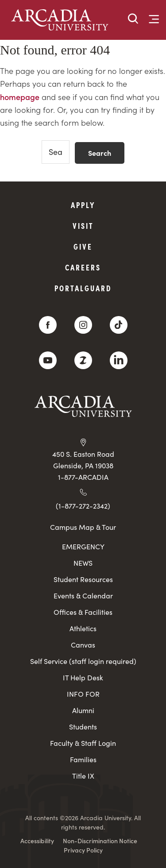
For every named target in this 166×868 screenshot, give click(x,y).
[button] (133, 19)
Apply (83, 205)
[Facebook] (48, 325)
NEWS (83, 563)
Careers (83, 267)
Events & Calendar (83, 596)
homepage (20, 97)
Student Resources (83, 579)
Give (83, 246)
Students (83, 727)
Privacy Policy (83, 850)
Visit (83, 226)
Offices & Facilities (83, 612)
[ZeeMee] (83, 360)
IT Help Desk (83, 677)
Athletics (83, 628)
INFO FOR (83, 694)
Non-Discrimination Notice (100, 841)
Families (83, 759)
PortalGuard (83, 288)
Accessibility (37, 841)
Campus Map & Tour (83, 527)
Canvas (83, 645)
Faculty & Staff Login (83, 743)
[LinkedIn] (119, 360)
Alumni (83, 710)
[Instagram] (83, 325)
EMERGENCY (83, 546)
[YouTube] (48, 360)
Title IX (83, 776)
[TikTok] (119, 325)
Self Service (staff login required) (83, 661)
